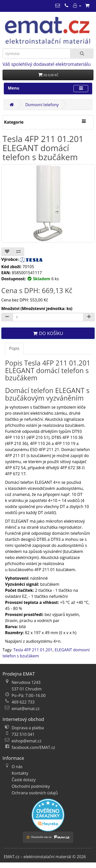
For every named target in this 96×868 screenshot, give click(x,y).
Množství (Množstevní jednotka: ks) (37, 309)
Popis (14, 348)
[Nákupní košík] (87, 6)
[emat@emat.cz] (58, 6)
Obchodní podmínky (31, 786)
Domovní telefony (42, 105)
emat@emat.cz (26, 709)
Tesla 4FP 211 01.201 (33, 650)
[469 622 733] (66, 6)
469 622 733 (23, 702)
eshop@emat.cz (27, 741)
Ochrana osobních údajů (35, 793)
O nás (17, 767)
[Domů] (12, 105)
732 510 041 (23, 734)
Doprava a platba (28, 728)
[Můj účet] (77, 6)
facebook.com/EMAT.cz (33, 747)
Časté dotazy (24, 780)
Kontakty (20, 773)
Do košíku (48, 333)
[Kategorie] (84, 122)
